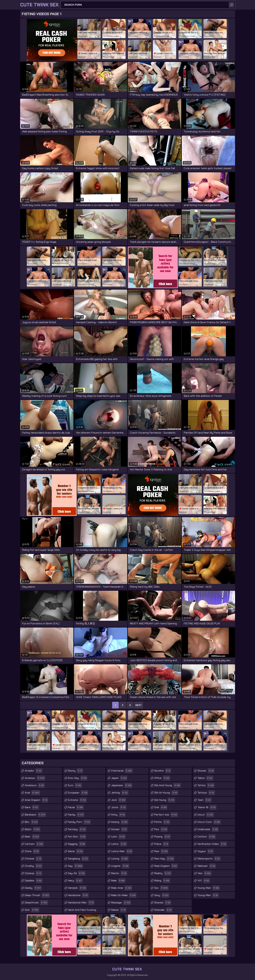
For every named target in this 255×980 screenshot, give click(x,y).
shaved (163, 903)
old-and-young (168, 785)
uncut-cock (209, 822)
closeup (33, 873)
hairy (75, 881)
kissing (120, 822)
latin (118, 837)
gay (75, 866)
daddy (33, 888)
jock (119, 800)
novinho (163, 771)
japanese (122, 785)
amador (34, 771)
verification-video (212, 844)
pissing (162, 837)
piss (161, 829)
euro (75, 785)
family (76, 815)
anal (32, 793)
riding (162, 881)
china (32, 851)
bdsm (33, 829)
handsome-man (81, 903)
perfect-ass (166, 815)
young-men (208, 895)
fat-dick (77, 837)
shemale (163, 910)
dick (32, 910)
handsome (78, 895)
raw (161, 851)
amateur (35, 778)
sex (161, 888)
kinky (118, 815)
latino (119, 844)
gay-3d (77, 873)
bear (32, 837)
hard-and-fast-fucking (87, 909)
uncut (206, 815)
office (162, 778)
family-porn (79, 822)
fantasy (77, 829)
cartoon (34, 844)
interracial (122, 771)
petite (162, 822)
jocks (119, 807)
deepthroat (36, 903)
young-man (209, 888)
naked (119, 910)
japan (119, 778)
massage (121, 903)
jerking (120, 793)
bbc (32, 822)
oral (161, 807)
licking (120, 859)
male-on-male (124, 895)
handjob (77, 888)
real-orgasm (166, 866)
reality (163, 873)
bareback (35, 815)
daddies (34, 881)
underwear (208, 829)
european (78, 793)
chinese (33, 859)
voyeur (206, 851)
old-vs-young (166, 793)
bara (32, 807)
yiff (204, 881)
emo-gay (78, 778)
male (118, 881)
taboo (205, 778)
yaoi (204, 873)
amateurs (35, 785)
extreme (77, 800)
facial (76, 807)
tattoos (206, 793)
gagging (77, 844)
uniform (207, 837)
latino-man (122, 851)
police (161, 844)
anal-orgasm (37, 800)
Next (139, 705)
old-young (165, 800)
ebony (75, 771)
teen (205, 800)
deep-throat (37, 895)
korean (119, 829)
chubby (34, 866)
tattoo (206, 785)
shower (206, 771)
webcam (207, 866)
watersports (209, 859)
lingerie (120, 866)
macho (119, 873)
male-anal (122, 888)
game (76, 851)
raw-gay (164, 859)
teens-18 (207, 807)
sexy (162, 895)
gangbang (78, 859)
